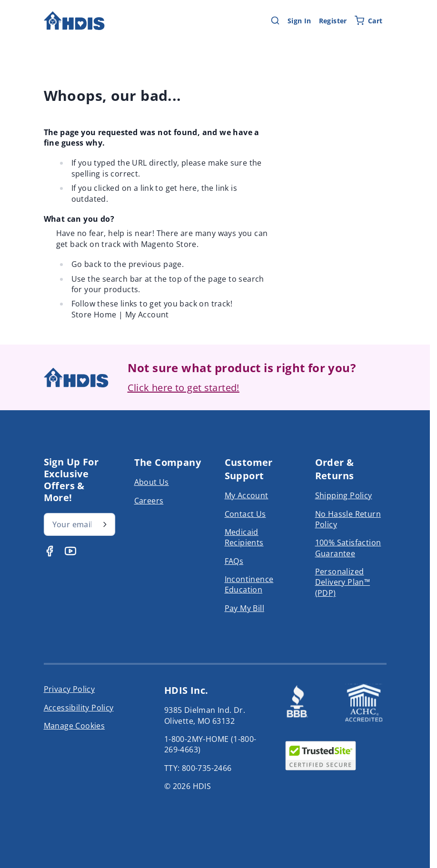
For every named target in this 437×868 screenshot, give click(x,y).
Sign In (299, 21)
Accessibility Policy (79, 708)
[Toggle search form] (275, 20)
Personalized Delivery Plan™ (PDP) (343, 582)
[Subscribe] (105, 524)
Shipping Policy (344, 495)
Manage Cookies (74, 726)
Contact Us (245, 514)
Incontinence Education (249, 584)
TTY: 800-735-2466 (198, 768)
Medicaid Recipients (244, 537)
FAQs (234, 561)
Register (333, 21)
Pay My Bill (244, 608)
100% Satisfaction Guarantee (348, 548)
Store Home (94, 315)
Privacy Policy (70, 689)
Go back (87, 264)
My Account (147, 315)
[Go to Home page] (74, 21)
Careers (149, 501)
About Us (152, 482)
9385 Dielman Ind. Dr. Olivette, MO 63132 (205, 715)
